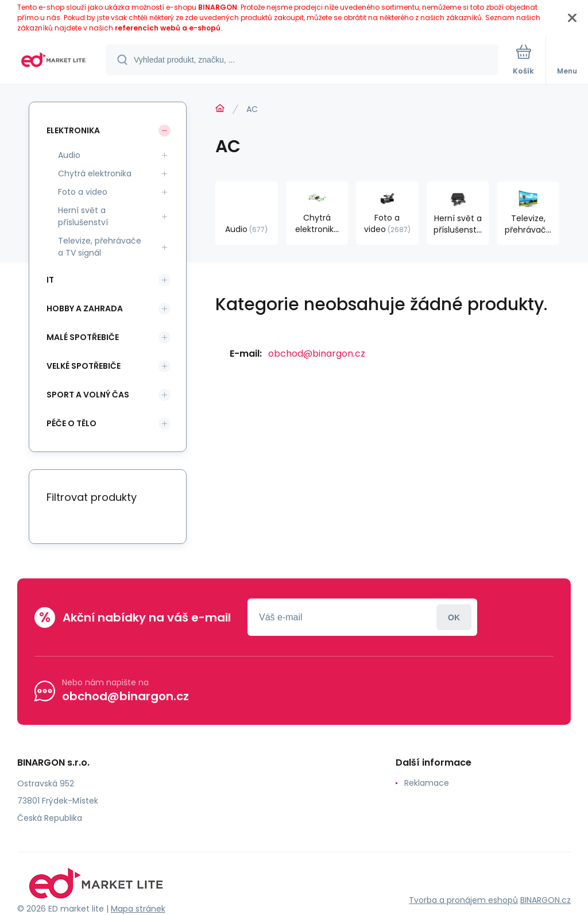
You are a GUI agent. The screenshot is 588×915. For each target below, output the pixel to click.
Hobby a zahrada (85, 308)
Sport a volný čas (88, 395)
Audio (69, 155)
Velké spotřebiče (84, 366)
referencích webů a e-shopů (168, 28)
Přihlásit (454, 617)
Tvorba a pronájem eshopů (463, 900)
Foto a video (83, 192)
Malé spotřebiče (83, 337)
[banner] (53, 61)
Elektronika (73, 130)
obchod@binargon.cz (317, 354)
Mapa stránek (138, 909)
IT (50, 280)
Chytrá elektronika (95, 173)
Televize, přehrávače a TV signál (100, 247)
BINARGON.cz (546, 900)
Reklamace (427, 783)
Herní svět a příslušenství (83, 216)
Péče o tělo (71, 423)
